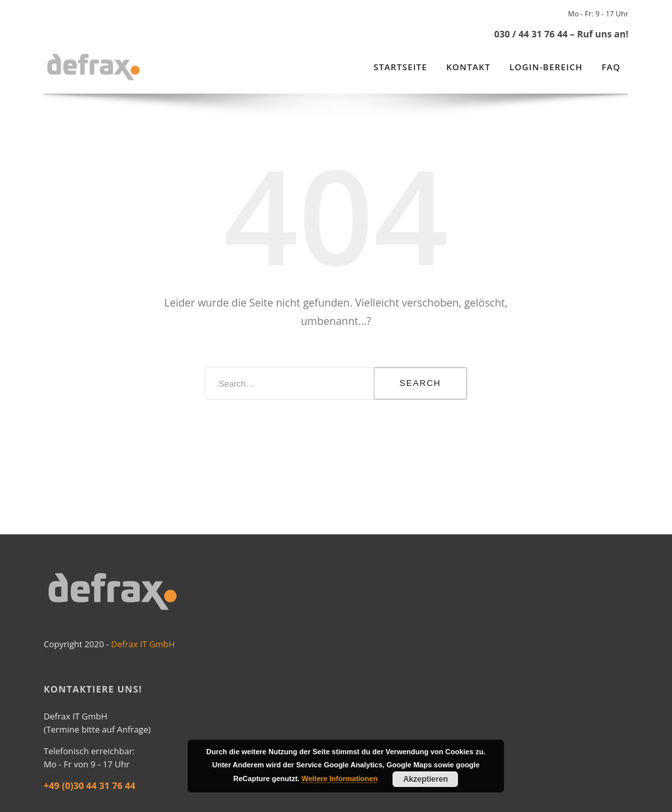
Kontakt (468, 67)
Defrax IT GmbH (143, 644)
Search (420, 383)
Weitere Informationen (339, 779)
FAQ (611, 67)
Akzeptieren (425, 779)
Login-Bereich (546, 67)
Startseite (400, 67)
